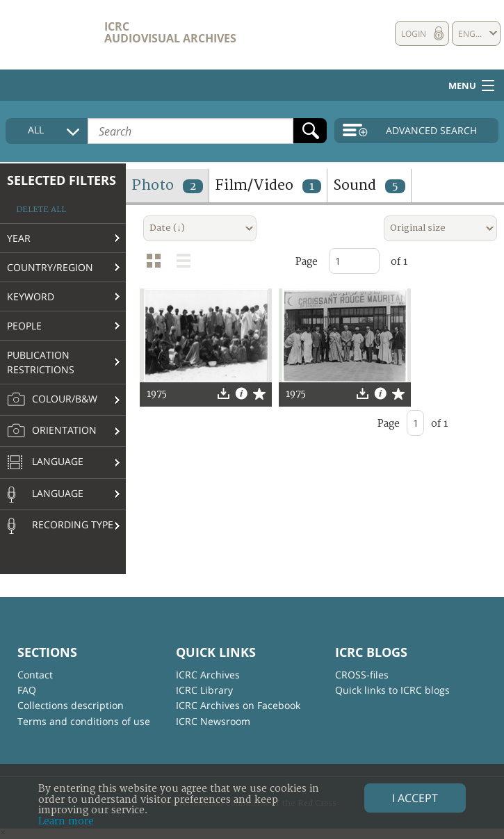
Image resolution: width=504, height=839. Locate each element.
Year (19, 238)
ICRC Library (204, 690)
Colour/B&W (52, 400)
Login (414, 34)
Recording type (60, 526)
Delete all (41, 210)
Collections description (71, 705)
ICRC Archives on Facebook (238, 705)
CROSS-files (362, 675)
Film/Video (268, 185)
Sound (369, 185)
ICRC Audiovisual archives (170, 32)
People (24, 326)
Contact (35, 675)
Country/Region (50, 267)
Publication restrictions (41, 362)
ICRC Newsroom (213, 721)
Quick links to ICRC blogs (392, 690)
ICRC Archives (208, 675)
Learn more (66, 821)
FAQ (27, 690)
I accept (415, 798)
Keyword (31, 296)
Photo (167, 185)
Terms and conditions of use (84, 721)
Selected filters (62, 180)
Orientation (52, 431)
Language (45, 463)
